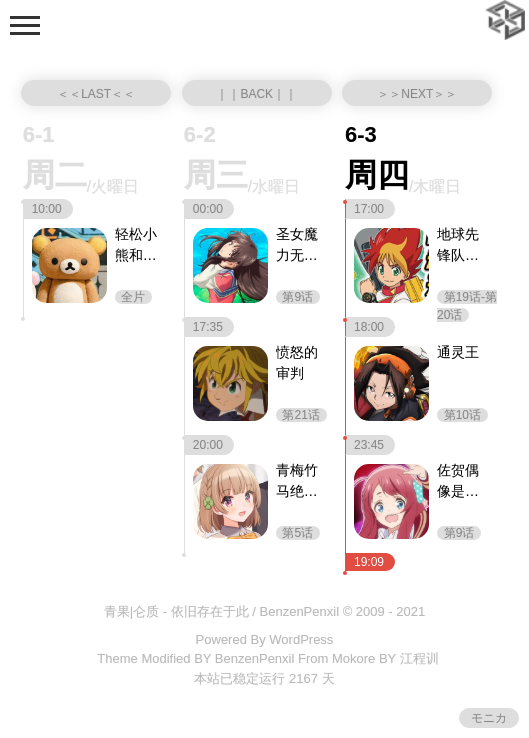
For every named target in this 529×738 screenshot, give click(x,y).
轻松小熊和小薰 (136, 246)
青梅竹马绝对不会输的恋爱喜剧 (297, 482)
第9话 (298, 297)
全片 (133, 297)
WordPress (301, 639)
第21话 (301, 415)
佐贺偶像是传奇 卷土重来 (460, 482)
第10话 (462, 415)
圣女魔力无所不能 (297, 246)
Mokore (353, 658)
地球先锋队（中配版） (458, 246)
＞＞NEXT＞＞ (417, 94)
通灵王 (458, 352)
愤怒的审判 (297, 362)
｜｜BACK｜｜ (256, 94)
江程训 (419, 658)
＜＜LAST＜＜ (96, 94)
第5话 (298, 533)
